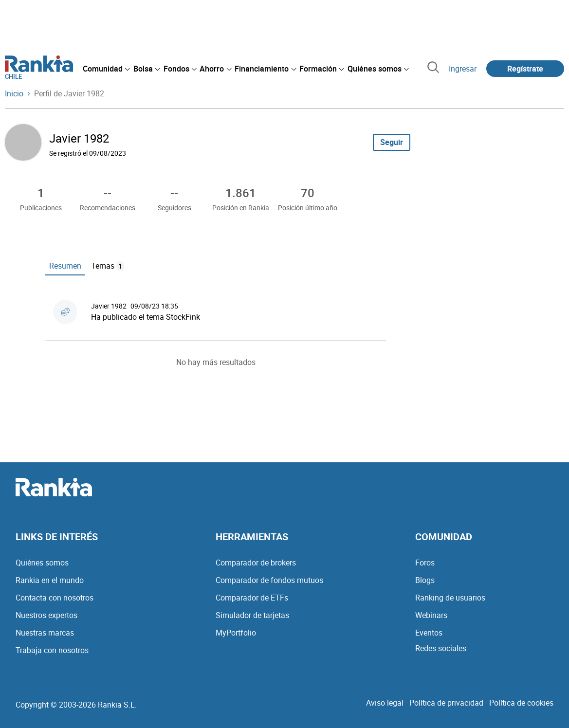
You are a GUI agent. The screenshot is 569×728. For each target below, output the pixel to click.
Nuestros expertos (46, 615)
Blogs (425, 580)
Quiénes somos (42, 563)
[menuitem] (106, 69)
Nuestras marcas (45, 633)
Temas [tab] (108, 266)
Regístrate (525, 69)
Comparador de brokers (256, 563)
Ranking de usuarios (450, 598)
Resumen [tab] (65, 266)
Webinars (431, 615)
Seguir (392, 142)
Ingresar (463, 69)
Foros (425, 563)
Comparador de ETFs (252, 598)
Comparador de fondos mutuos (269, 580)
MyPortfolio (236, 633)
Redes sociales (441, 648)
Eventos (429, 633)
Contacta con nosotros (55, 598)
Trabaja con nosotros (52, 650)
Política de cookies (521, 703)
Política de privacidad (446, 703)
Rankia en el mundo (50, 580)
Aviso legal (385, 703)
